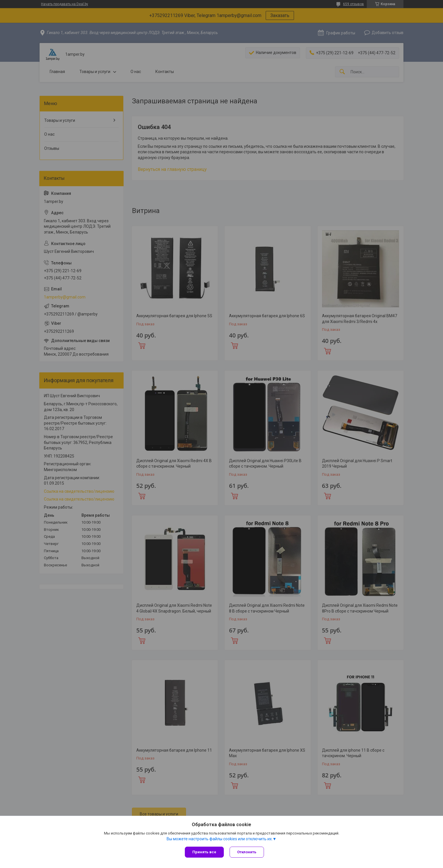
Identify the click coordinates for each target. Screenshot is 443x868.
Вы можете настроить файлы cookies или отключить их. (220, 839)
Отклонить (247, 852)
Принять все (204, 852)
